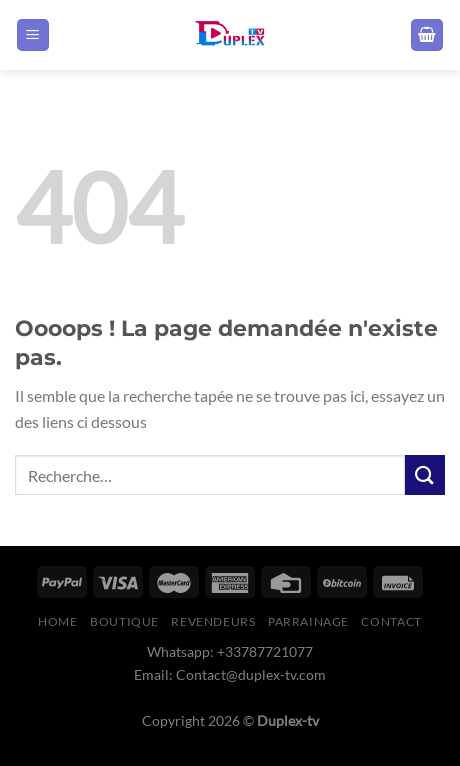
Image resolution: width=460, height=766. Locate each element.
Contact (391, 621)
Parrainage (308, 621)
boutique (124, 621)
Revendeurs (213, 621)
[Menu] (33, 35)
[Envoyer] (425, 474)
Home (57, 621)
